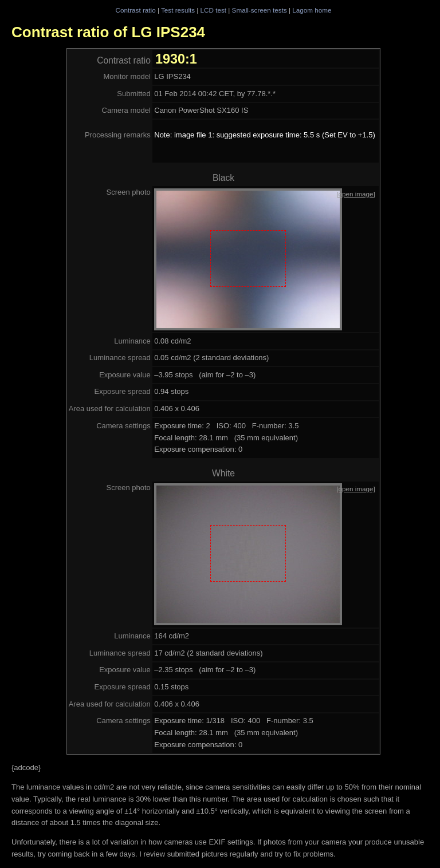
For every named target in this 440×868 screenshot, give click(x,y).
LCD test (213, 10)
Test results (178, 10)
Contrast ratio (135, 10)
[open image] (356, 194)
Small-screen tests (260, 10)
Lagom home (312, 10)
